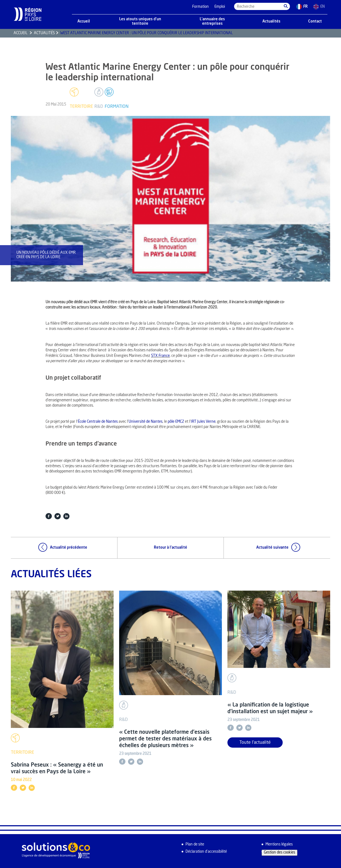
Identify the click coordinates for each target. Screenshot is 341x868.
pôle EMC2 (176, 422)
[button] (286, 6)
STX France (160, 356)
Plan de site (195, 845)
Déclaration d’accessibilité (206, 852)
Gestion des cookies (279, 853)
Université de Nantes (146, 422)
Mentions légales (279, 845)
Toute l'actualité (255, 743)
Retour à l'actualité (170, 548)
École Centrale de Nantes (98, 422)
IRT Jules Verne (203, 422)
